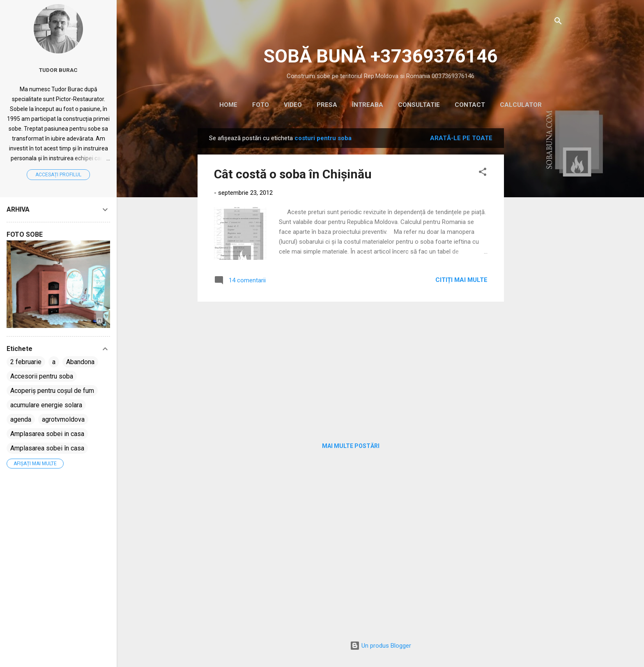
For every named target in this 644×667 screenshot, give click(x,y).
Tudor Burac (58, 70)
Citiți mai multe (461, 280)
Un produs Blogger (381, 646)
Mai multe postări (351, 446)
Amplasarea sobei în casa (47, 448)
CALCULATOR (521, 105)
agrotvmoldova (63, 419)
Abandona (80, 362)
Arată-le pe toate (461, 138)
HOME (228, 105)
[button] (483, 173)
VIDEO (293, 105)
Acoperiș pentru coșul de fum (52, 391)
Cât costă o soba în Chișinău (293, 174)
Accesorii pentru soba (42, 376)
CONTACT (470, 105)
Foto (261, 105)
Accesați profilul (58, 175)
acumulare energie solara (46, 405)
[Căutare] (558, 22)
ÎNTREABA (368, 105)
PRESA (327, 105)
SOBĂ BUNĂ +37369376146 (381, 56)
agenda (21, 419)
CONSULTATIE (419, 105)
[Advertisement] (537, 252)
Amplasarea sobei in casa (47, 434)
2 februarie (26, 362)
